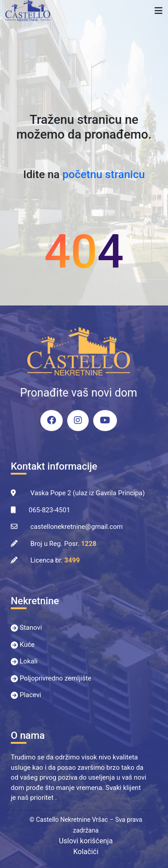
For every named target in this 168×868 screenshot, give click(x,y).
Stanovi (31, 628)
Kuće (27, 645)
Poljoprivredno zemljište (56, 678)
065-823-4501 (50, 510)
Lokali (29, 661)
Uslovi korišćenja (86, 841)
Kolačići (86, 852)
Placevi (30, 695)
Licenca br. (55, 560)
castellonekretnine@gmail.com (77, 527)
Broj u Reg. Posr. (63, 544)
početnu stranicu (103, 174)
